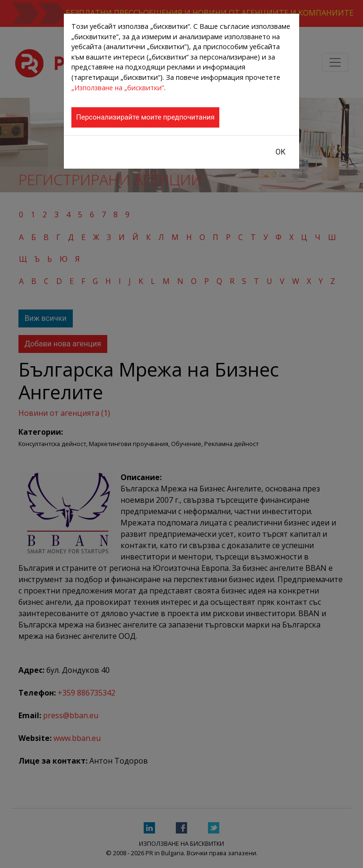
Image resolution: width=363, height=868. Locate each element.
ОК (281, 152)
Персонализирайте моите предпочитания (145, 117)
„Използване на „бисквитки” (118, 88)
